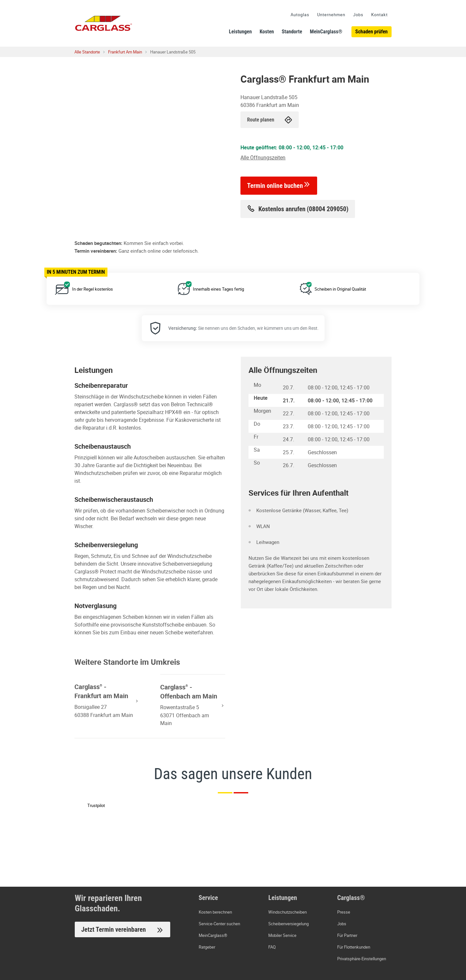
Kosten (267, 32)
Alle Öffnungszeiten (263, 157)
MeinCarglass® (326, 32)
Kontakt (379, 15)
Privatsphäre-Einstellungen (362, 959)
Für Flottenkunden (354, 947)
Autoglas (300, 15)
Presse (344, 912)
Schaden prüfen (372, 32)
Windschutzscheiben (288, 912)
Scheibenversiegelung (288, 924)
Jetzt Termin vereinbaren (122, 930)
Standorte (292, 32)
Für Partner (347, 935)
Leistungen (240, 32)
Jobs (358, 15)
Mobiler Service (282, 935)
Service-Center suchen (219, 924)
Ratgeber (207, 947)
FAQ (272, 947)
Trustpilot (96, 805)
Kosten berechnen (215, 912)
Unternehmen (331, 15)
